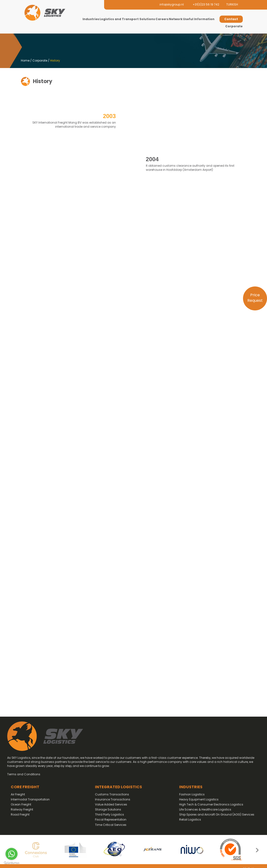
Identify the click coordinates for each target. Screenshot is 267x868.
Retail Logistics (190, 819)
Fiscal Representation (111, 819)
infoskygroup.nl (169, 4)
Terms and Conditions (24, 774)
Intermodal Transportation (30, 799)
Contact (231, 19)
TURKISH (232, 4)
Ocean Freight (21, 804)
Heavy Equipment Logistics (199, 799)
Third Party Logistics (110, 814)
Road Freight (20, 814)
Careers (162, 19)
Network (176, 19)
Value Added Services (111, 804)
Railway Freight (22, 809)
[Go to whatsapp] (12, 854)
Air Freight (18, 794)
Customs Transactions (112, 794)
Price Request (255, 298)
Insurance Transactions (113, 799)
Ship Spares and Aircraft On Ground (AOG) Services (217, 814)
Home (25, 60)
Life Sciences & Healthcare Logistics (205, 809)
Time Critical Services (111, 825)
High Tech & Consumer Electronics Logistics (211, 804)
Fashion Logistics (192, 794)
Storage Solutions (108, 809)
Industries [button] (91, 19)
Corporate (40, 60)
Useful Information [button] (199, 19)
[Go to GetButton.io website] (12, 863)
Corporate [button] (234, 26)
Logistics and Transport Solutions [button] (127, 19)
